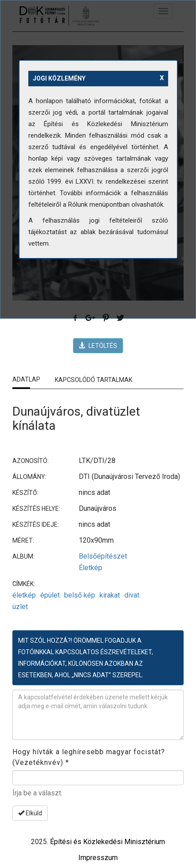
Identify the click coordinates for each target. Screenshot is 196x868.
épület (50, 595)
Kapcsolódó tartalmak (94, 380)
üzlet (20, 607)
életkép (24, 595)
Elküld (30, 813)
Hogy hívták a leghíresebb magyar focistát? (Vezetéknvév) (89, 757)
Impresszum (98, 858)
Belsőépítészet (103, 556)
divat (132, 595)
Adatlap (26, 379)
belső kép (80, 595)
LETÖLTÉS (98, 346)
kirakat (110, 595)
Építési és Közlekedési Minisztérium (108, 842)
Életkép (90, 568)
